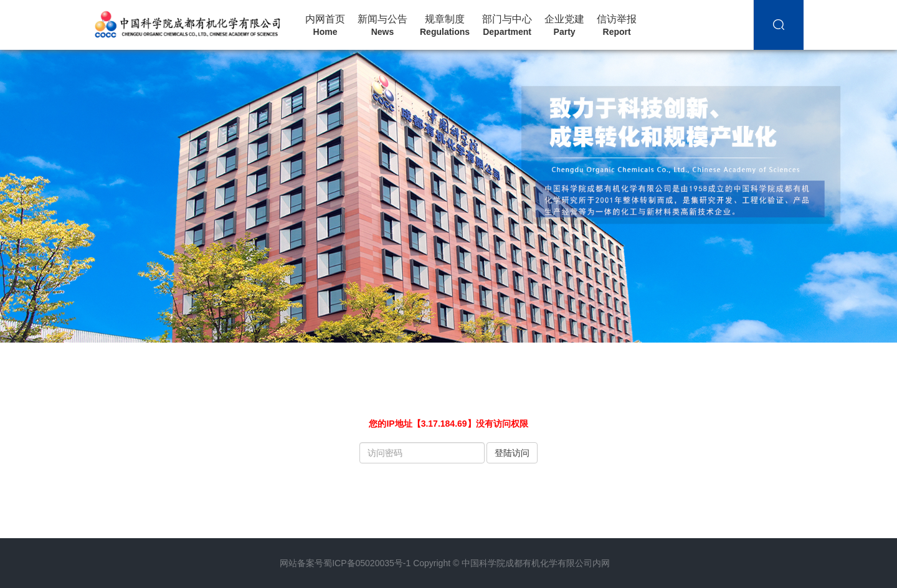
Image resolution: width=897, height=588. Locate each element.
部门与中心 (507, 26)
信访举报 (617, 26)
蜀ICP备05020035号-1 (367, 563)
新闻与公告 (382, 26)
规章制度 (445, 26)
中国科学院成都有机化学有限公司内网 (536, 563)
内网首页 (325, 26)
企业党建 (564, 26)
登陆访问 (512, 453)
